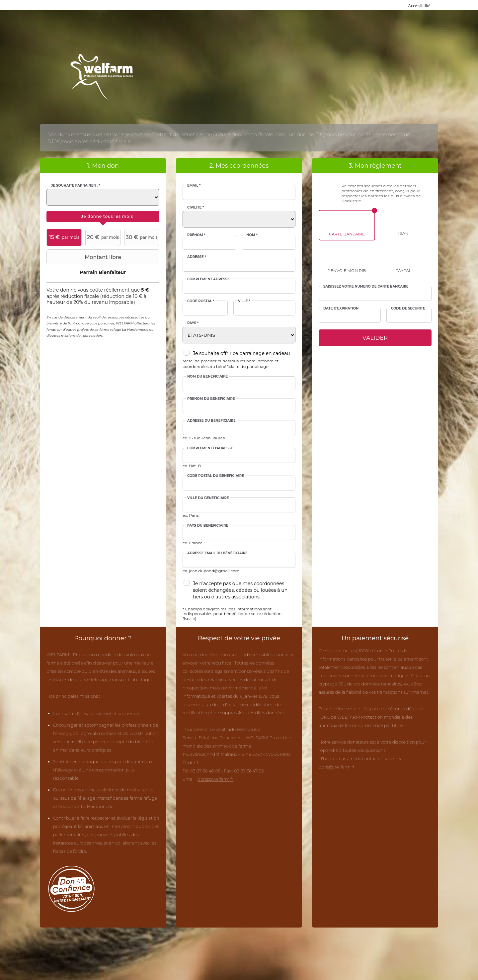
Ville (244, 301)
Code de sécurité (408, 309)
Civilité (196, 208)
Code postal (201, 301)
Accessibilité (419, 5)
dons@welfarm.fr (215, 779)
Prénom (196, 235)
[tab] (103, 217)
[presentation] (103, 217)
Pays (193, 323)
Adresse (197, 257)
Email (194, 186)
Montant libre (85, 257)
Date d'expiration (341, 309)
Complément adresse (208, 279)
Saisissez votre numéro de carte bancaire (366, 287)
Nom (252, 235)
